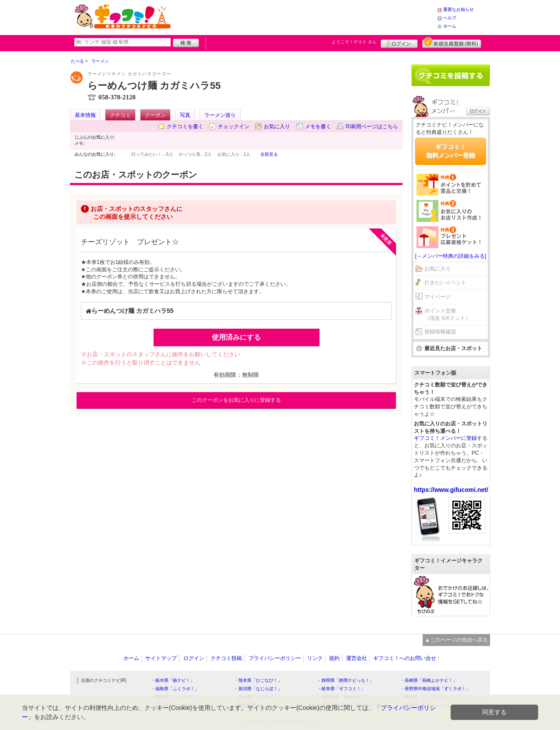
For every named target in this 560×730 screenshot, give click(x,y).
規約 (334, 658)
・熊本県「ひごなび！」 (258, 680)
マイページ (437, 297)
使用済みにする (236, 337)
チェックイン (234, 126)
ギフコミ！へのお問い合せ (405, 658)
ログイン (399, 42)
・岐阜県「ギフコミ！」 (341, 689)
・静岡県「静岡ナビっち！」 (346, 680)
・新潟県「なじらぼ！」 (258, 689)
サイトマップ (161, 658)
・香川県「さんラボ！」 (258, 697)
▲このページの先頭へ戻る (456, 640)
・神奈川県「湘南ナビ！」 (343, 697)
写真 (185, 115)
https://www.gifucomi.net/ (451, 490)
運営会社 (357, 658)
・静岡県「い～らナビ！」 (427, 697)
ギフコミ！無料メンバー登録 (451, 151)
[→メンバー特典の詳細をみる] (451, 256)
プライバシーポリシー (275, 658)
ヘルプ (450, 18)
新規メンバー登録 (452, 42)
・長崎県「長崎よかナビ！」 (429, 680)
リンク (315, 658)
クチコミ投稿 (226, 658)
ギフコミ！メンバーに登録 (445, 438)
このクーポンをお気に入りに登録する (236, 400)
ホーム (450, 26)
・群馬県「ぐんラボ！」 (175, 697)
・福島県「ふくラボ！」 (175, 689)
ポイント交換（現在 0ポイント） (448, 314)
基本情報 (85, 115)
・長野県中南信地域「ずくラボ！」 (435, 689)
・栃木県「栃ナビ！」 (173, 680)
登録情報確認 (440, 332)
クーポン (155, 115)
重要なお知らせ (458, 9)
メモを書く (318, 126)
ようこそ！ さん (354, 42)
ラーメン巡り (220, 115)
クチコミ (120, 115)
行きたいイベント (445, 283)
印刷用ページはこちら (372, 126)
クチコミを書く (185, 126)
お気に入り (277, 126)
